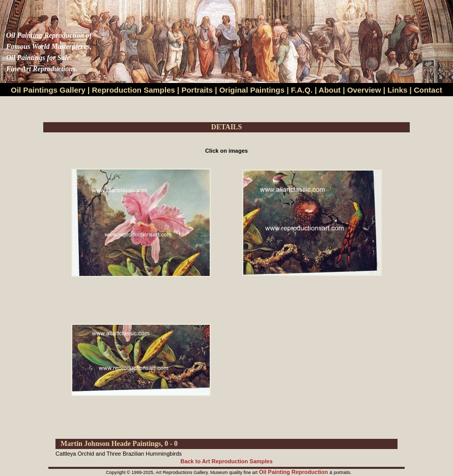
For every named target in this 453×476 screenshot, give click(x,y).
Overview (364, 90)
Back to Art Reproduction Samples (226, 461)
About (330, 90)
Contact (428, 90)
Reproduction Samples (134, 90)
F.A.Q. (302, 90)
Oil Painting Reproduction (294, 472)
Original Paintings (252, 90)
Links (398, 90)
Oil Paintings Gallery (48, 90)
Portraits (197, 90)
